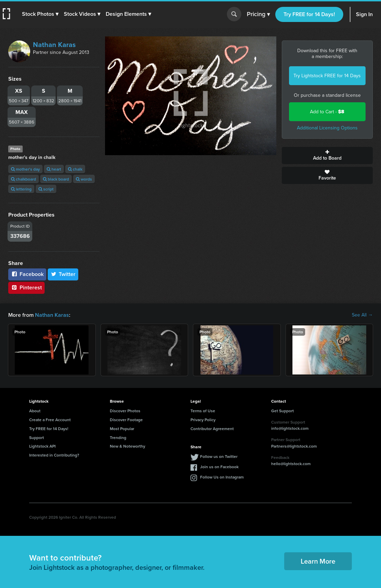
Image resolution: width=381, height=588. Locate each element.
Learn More (318, 561)
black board (56, 179)
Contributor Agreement (212, 429)
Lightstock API (42, 446)
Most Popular (122, 429)
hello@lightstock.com (291, 464)
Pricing (258, 14)
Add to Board (327, 155)
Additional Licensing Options (327, 128)
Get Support (282, 411)
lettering (21, 189)
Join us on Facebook (219, 467)
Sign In (364, 14)
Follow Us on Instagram (222, 477)
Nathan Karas (54, 45)
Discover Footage (126, 420)
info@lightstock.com (290, 428)
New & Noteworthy (128, 446)
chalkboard (24, 179)
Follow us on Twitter (219, 456)
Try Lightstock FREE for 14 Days (327, 76)
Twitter (63, 274)
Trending (118, 437)
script (46, 189)
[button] (40, 14)
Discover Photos (125, 411)
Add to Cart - (327, 112)
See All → (362, 315)
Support (37, 437)
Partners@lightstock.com (294, 446)
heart (54, 169)
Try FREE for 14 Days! (309, 14)
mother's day (25, 169)
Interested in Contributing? (54, 455)
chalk (75, 169)
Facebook (27, 274)
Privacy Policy (203, 420)
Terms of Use (203, 411)
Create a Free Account (50, 420)
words (84, 179)
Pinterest (26, 287)
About (35, 411)
